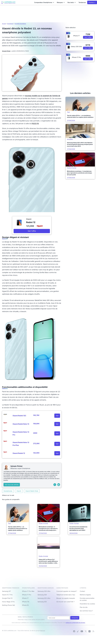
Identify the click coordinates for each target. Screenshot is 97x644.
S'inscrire (75, 618)
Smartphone (10, 24)
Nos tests (72, 2)
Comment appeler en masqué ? (67, 591)
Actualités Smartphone (20, 24)
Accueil (4, 24)
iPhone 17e (26, 602)
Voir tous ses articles (12, 485)
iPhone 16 (25, 605)
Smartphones (8, 491)
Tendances (82, 2)
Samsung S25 (42, 602)
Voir (57, 416)
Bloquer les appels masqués (66, 598)
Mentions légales (85, 595)
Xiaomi (19, 491)
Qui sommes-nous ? (86, 611)
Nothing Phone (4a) (9, 605)
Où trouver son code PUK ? (65, 602)
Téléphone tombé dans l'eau (66, 595)
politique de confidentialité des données (75, 623)
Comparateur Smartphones (44, 2)
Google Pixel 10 (7, 598)
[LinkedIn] (59, 485)
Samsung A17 (6, 591)
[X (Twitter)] (55, 485)
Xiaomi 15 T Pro (7, 595)
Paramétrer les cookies (87, 604)
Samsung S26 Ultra (44, 591)
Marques (61, 2)
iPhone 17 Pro (27, 595)
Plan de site (84, 607)
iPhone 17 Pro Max (28, 591)
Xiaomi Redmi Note (32, 491)
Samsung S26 (42, 595)
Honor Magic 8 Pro (8, 602)
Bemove (43, 631)
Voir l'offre (32, 231)
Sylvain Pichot (6, 51)
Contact (82, 591)
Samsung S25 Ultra (44, 598)
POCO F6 (35, 124)
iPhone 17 (25, 598)
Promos (92, 2)
